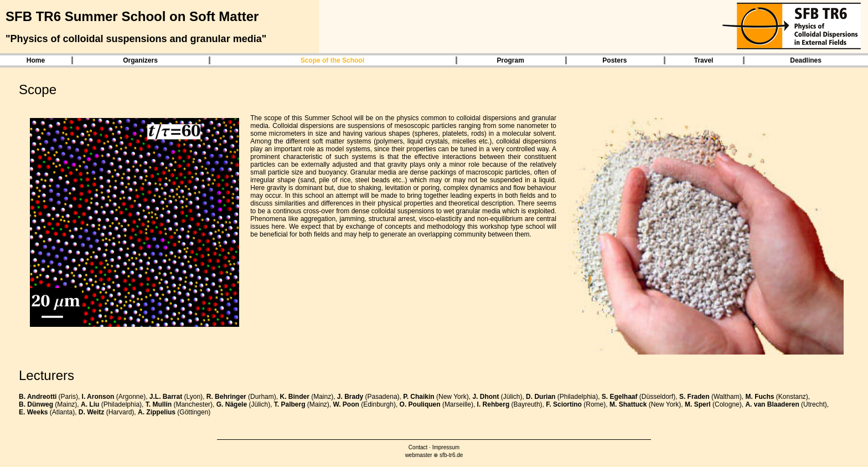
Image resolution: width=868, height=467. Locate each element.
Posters (614, 60)
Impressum (446, 447)
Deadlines (806, 60)
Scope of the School (332, 60)
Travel (704, 60)
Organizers (140, 60)
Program (510, 60)
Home (36, 60)
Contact (418, 447)
